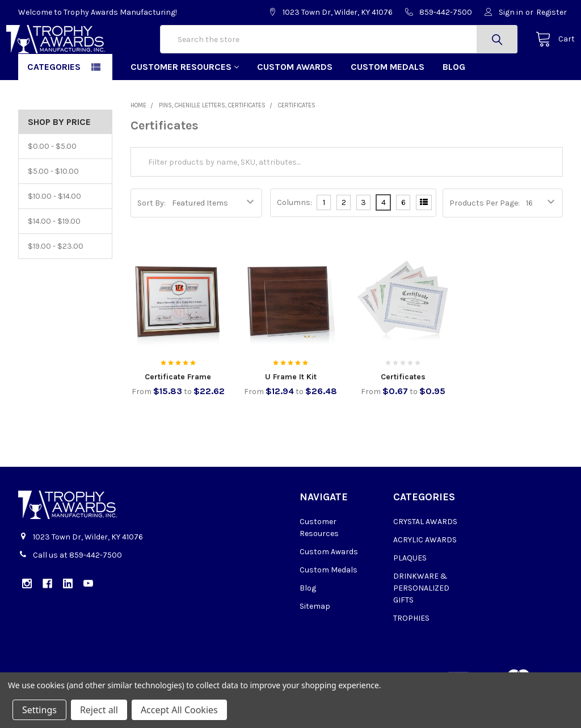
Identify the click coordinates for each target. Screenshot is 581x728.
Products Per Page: (485, 239)
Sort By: (151, 239)
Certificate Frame (178, 413)
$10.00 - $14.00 (54, 232)
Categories (54, 102)
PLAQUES (410, 594)
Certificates (403, 413)
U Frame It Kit (291, 413)
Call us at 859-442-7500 (77, 591)
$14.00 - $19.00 (54, 257)
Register (551, 12)
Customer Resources (185, 102)
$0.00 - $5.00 (52, 182)
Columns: (294, 238)
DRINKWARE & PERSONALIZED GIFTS (421, 624)
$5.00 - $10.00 (53, 207)
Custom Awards (295, 102)
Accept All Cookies (179, 710)
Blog (454, 102)
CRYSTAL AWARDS (425, 557)
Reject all (99, 710)
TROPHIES (411, 654)
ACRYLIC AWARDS (425, 576)
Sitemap (315, 642)
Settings (39, 710)
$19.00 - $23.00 (56, 282)
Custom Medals (388, 102)
